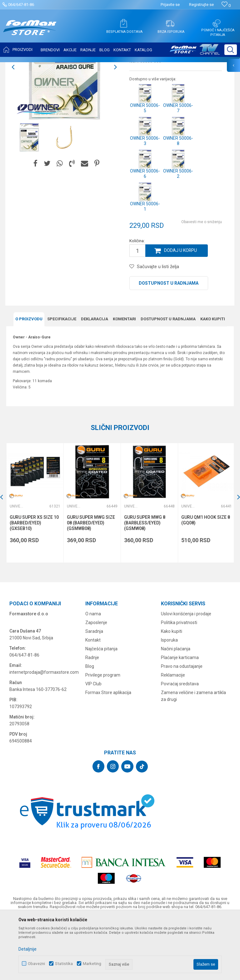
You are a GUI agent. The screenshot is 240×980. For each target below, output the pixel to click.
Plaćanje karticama (180, 719)
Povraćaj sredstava (180, 745)
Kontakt (93, 702)
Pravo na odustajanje (182, 728)
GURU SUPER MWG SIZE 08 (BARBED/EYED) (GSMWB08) (91, 584)
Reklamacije (173, 737)
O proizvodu (29, 381)
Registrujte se (201, 5)
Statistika (64, 964)
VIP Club (93, 745)
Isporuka (169, 702)
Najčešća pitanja (101, 710)
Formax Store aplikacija (108, 754)
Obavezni (36, 964)
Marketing (92, 964)
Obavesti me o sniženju (202, 284)
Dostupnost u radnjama (169, 345)
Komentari (124, 381)
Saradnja (94, 693)
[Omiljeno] (226, 5)
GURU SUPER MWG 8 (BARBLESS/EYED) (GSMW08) (144, 584)
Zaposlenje (96, 684)
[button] (231, 50)
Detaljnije (27, 949)
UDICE (60, 66)
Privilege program (103, 737)
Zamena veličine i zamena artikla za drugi (193, 757)
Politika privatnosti (179, 684)
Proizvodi (42, 66)
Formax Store (18, 66)
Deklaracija (95, 381)
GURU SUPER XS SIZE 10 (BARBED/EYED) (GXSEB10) (34, 584)
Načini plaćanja (176, 710)
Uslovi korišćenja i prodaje (186, 675)
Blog (90, 728)
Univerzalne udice (85, 66)
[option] (29, 200)
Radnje (92, 719)
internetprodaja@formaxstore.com (44, 734)
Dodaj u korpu (181, 313)
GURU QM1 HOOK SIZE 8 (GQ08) (205, 582)
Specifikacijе (62, 381)
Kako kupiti (213, 381)
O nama (93, 675)
